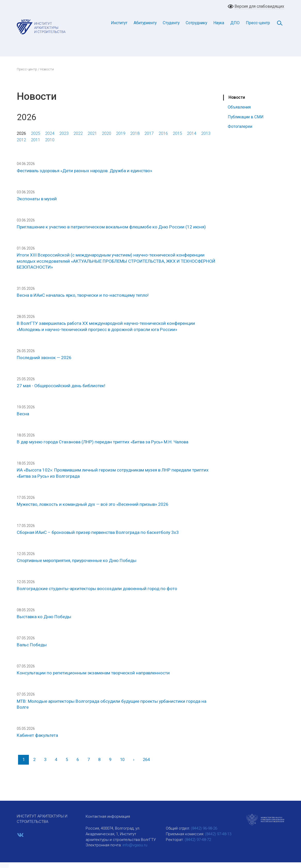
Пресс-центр (258, 23)
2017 (149, 133)
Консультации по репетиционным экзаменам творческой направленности (93, 673)
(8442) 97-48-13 (218, 834)
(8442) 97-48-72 (198, 840)
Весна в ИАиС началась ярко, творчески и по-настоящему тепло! (83, 295)
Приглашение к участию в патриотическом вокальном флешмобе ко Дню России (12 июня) (111, 227)
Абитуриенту (145, 23)
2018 (135, 133)
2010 (50, 140)
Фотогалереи (240, 126)
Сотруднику (196, 23)
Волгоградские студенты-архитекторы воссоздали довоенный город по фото (97, 589)
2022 (78, 133)
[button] (4, 865)
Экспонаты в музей (37, 199)
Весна (23, 414)
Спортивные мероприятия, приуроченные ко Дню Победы (77, 560)
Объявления (239, 107)
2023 (64, 133)
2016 (163, 133)
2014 (192, 133)
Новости (237, 97)
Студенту (171, 23)
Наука (219, 23)
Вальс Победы (32, 645)
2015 (177, 133)
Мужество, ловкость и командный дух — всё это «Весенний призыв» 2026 (93, 504)
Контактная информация (108, 816)
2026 (21, 133)
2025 (36, 133)
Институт (119, 23)
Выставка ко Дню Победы (44, 617)
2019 (121, 133)
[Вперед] (134, 760)
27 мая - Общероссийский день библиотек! (61, 386)
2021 (92, 133)
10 (122, 760)
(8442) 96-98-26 (204, 828)
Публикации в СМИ (246, 117)
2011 (36, 140)
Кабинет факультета (37, 735)
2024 (50, 133)
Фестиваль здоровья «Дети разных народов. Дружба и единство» (84, 171)
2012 (21, 140)
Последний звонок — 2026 (44, 358)
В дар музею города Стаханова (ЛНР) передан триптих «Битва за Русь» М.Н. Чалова (103, 442)
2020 (107, 133)
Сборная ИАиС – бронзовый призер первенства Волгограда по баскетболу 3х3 (98, 532)
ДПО (235, 23)
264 (146, 760)
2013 (206, 133)
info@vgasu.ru (135, 845)
